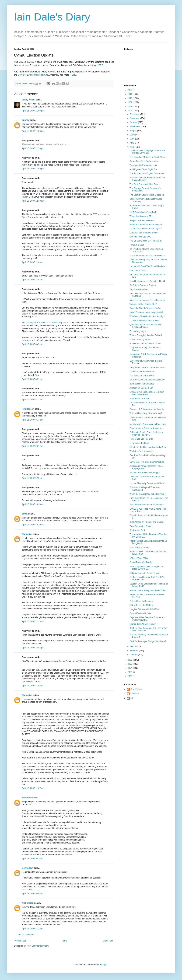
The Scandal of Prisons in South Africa (147, 157)
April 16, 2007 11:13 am (33, 621)
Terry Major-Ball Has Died (141, 439)
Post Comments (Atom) (38, 946)
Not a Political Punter (139, 548)
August (134, 131)
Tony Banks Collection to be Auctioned (147, 367)
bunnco (26, 120)
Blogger (104, 965)
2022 (130, 90)
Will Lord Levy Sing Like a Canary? (146, 413)
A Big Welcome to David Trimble (144, 573)
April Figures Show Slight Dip (143, 169)
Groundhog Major (138, 331)
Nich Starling (28, 903)
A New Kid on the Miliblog (141, 605)
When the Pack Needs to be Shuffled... (148, 494)
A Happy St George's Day (141, 388)
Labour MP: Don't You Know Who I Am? (148, 266)
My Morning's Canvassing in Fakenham (148, 424)
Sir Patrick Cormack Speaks (143, 285)
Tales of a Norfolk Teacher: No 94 (145, 308)
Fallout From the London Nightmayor (147, 505)
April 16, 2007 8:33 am (32, 420)
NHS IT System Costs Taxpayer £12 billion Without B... (146, 568)
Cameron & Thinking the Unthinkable (147, 409)
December (135, 114)
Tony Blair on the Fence (141, 526)
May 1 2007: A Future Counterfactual (147, 462)
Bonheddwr (28, 798)
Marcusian (27, 534)
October (134, 122)
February (134, 651)
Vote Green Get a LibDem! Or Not (145, 344)
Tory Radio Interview (139, 289)
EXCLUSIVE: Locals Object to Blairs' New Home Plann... (147, 393)
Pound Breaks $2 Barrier (141, 562)
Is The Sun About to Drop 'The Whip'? (147, 256)
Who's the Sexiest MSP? (141, 216)
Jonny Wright (29, 100)
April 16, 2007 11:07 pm (33, 788)
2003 (130, 672)
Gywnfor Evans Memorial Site (33, 75)
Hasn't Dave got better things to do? (146, 312)
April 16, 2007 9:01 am (32, 446)
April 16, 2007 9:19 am (32, 478)
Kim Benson (28, 409)
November (135, 118)
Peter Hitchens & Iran (139, 399)
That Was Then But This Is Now (144, 321)
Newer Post (20, 941)
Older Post (108, 941)
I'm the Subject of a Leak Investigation (147, 380)
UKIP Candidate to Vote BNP (143, 212)
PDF (82, 72)
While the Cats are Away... (142, 451)
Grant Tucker (136, 689)
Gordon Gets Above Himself (143, 624)
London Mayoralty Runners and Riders (147, 483)
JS (132, 698)
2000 (130, 676)
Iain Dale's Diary (52, 17)
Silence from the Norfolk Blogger (145, 473)
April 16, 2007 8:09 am (32, 379)
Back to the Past (137, 530)
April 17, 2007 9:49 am (32, 894)
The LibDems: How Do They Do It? (146, 241)
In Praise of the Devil (139, 443)
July (132, 135)
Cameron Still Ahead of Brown (143, 233)
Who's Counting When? (141, 339)
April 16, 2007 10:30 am (33, 525)
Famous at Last (137, 245)
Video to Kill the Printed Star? (143, 304)
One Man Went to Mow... (141, 237)
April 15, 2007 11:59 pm (33, 148)
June (133, 139)
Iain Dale (134, 694)
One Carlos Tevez (138, 271)
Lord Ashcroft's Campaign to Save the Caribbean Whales (147, 152)
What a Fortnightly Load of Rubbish (146, 335)
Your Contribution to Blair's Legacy (146, 229)
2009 (130, 102)
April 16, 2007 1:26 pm (32, 686)
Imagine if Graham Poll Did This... (145, 609)
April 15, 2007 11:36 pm (33, 131)
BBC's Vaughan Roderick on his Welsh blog (42, 323)
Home (64, 941)
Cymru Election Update (140, 613)
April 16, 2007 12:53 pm (33, 648)
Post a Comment (26, 935)
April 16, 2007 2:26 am (32, 280)
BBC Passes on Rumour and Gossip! (147, 522)
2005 (130, 664)
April (132, 147)
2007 (130, 111)
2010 (130, 98)
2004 (130, 668)
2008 (130, 107)
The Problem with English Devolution (147, 173)
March (133, 646)
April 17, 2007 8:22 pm (32, 929)
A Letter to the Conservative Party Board (148, 447)
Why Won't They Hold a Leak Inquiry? (147, 316)
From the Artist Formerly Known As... (147, 428)
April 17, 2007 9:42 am (32, 859)
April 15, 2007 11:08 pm (33, 111)
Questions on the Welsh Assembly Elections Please (145, 326)
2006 (130, 660)
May (132, 143)
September (135, 127)
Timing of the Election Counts (143, 165)
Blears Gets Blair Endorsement (144, 161)
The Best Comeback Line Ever (144, 184)
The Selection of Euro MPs (142, 376)
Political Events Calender (141, 601)
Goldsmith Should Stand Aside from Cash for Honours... (146, 433)
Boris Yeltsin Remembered (142, 384)
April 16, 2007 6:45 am (32, 344)
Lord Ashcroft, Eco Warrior (142, 372)
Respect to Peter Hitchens (142, 220)
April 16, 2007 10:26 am (33, 504)
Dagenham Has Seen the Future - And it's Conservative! (147, 619)
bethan (25, 514)
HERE (100, 65)
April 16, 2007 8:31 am (32, 400)
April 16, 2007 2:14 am (32, 262)
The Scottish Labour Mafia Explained (147, 195)
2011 (130, 94)
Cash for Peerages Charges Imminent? (148, 641)
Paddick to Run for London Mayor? (146, 225)
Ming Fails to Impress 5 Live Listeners (147, 300)
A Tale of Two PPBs (139, 558)
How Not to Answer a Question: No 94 (147, 281)
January (134, 655)
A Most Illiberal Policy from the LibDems (148, 590)
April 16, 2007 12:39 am (33, 201)
